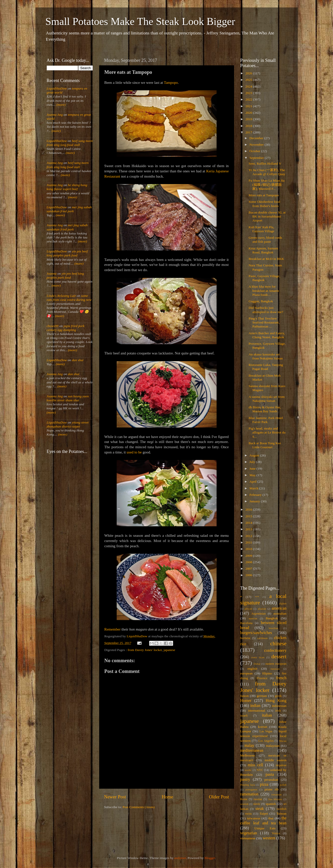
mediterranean (252, 751)
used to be (135, 452)
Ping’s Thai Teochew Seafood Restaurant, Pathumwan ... (264, 322)
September (257, 158)
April (254, 482)
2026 (249, 73)
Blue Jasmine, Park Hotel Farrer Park (266, 420)
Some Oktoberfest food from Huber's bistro (264, 204)
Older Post (219, 797)
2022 (249, 99)
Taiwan (282, 814)
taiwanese (254, 818)
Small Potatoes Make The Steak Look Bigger (140, 21)
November (257, 145)
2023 (249, 93)
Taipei (264, 814)
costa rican (258, 657)
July (253, 462)
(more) (61, 105)
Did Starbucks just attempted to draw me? (266, 310)
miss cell (255, 765)
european (246, 673)
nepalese (281, 765)
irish (278, 711)
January (255, 501)
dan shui (78, 360)
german (262, 696)
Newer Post (115, 797)
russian (258, 799)
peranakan (271, 780)
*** (257, 597)
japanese (169, 650)
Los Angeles (266, 741)
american (279, 608)
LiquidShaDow (57, 88)
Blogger (210, 858)
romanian (276, 794)
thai (271, 818)
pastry (245, 779)
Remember (113, 629)
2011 (249, 542)
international (257, 710)
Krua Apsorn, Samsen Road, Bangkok (263, 250)
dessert (279, 656)
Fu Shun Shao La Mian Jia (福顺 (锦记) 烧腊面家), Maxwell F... (267, 184)
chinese (278, 644)
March (254, 488)
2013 (249, 529)
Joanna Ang (55, 115)
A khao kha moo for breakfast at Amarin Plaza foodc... (264, 290)
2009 (249, 556)
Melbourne (248, 755)
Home (167, 797)
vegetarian (249, 833)
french (281, 678)
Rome (244, 799)
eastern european (276, 664)
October (255, 151)
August (255, 455)
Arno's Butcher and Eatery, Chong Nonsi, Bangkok (267, 335)
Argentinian (259, 614)
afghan (283, 603)
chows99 (53, 326)
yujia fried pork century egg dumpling (66, 328)
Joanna (52, 273)
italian (267, 715)
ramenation (249, 794)
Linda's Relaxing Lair (61, 296)
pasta (270, 774)
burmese (245, 638)
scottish (244, 804)
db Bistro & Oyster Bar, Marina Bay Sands (265, 409)
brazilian (274, 628)
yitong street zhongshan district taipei (68, 424)
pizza (264, 784)
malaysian (273, 746)
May (253, 475)
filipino (267, 673)
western (269, 838)
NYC (260, 770)
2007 (249, 569)
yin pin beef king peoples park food (67, 253)
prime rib (272, 789)
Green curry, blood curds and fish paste (265, 240)
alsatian (262, 609)
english (252, 669)
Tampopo (171, 83)
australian (280, 613)
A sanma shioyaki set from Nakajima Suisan (267, 399)
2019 (249, 119)
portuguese (251, 789)
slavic (257, 804)
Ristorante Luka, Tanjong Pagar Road (266, 367)
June (253, 469)
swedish (281, 809)
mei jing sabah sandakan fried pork (69, 209)
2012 (249, 536)
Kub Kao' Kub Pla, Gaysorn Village (261, 229)
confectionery (275, 651)
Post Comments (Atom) (139, 807)
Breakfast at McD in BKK (266, 259)
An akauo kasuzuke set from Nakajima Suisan (266, 356)
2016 (249, 509)
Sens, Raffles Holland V (265, 163)
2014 (249, 523)
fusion (245, 696)
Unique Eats (265, 828)
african (248, 609)
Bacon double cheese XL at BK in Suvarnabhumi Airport (267, 216)
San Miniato (275, 799)
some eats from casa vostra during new (69, 298)
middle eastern (275, 760)
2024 (249, 86)
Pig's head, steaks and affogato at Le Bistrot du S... (267, 432)
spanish (271, 804)
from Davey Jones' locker (145, 650)
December (257, 138)
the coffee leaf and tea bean (263, 821)
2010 (249, 549)
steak (260, 809)
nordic (248, 770)
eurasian (275, 669)
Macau (283, 741)
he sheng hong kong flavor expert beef (67, 187)
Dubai (257, 664)
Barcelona (246, 623)
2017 (249, 132)
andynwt (180, 858)
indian (255, 706)
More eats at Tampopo (264, 195)
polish (283, 785)
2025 (249, 80)
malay (249, 746)
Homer (246, 701)
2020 (249, 113)
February (256, 495)
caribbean (263, 638)
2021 (249, 106)
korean (263, 727)
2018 (249, 126)
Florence (262, 678)
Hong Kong (276, 701)
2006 (249, 575)
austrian (253, 618)
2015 (249, 516)
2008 (249, 562)
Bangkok (272, 618)
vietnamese (248, 838)
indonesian (279, 706)
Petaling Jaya (248, 785)
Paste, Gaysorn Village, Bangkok (264, 278)
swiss (248, 814)
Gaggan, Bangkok (261, 301)
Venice (276, 833)
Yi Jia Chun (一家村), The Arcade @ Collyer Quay (267, 172)
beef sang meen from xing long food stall (70, 143)
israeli (244, 716)
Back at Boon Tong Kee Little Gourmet (265, 445)
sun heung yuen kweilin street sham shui (68, 398)
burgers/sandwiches (256, 633)
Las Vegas (266, 731)
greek (278, 696)
